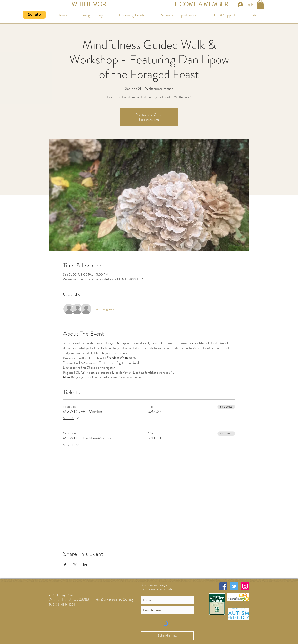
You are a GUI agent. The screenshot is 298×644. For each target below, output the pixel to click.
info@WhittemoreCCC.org (114, 599)
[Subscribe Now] (167, 636)
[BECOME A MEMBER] (200, 5)
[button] (260, 5)
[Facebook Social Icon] (223, 586)
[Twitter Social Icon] (234, 586)
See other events (149, 120)
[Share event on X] (75, 565)
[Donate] (34, 15)
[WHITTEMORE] (91, 5)
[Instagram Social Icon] (245, 586)
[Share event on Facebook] (65, 565)
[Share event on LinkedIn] (85, 565)
